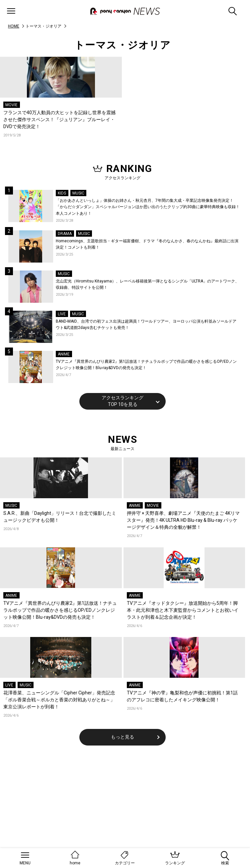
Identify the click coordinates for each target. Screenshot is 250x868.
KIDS (62, 193)
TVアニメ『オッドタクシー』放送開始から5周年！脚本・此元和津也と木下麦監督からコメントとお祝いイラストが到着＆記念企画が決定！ (183, 610)
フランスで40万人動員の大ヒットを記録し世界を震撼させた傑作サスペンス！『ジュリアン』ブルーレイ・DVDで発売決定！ (59, 119)
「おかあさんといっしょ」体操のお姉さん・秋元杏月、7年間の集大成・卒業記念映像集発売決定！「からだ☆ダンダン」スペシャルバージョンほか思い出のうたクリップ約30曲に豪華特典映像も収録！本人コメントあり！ (148, 207)
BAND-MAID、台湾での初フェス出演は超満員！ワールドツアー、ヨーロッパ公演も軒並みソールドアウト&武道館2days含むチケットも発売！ (146, 325)
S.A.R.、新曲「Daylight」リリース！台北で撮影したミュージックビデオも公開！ (60, 517)
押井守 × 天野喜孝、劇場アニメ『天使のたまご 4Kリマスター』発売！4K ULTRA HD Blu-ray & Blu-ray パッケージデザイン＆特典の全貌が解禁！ (183, 520)
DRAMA (65, 234)
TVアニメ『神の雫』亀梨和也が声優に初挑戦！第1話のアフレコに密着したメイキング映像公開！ (182, 696)
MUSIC (78, 193)
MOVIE (11, 105)
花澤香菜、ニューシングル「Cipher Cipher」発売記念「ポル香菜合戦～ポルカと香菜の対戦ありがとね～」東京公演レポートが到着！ (59, 700)
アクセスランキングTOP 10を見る (123, 401)
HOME (14, 26)
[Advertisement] (123, 809)
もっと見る (123, 737)
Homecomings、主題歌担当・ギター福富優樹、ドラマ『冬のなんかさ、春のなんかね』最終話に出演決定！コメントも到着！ (147, 244)
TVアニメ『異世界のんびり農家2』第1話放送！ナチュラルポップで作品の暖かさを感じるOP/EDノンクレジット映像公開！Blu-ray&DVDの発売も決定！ (146, 365)
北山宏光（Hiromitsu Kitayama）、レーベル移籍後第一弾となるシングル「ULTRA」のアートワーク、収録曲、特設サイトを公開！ (147, 284)
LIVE (62, 314)
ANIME (64, 354)
